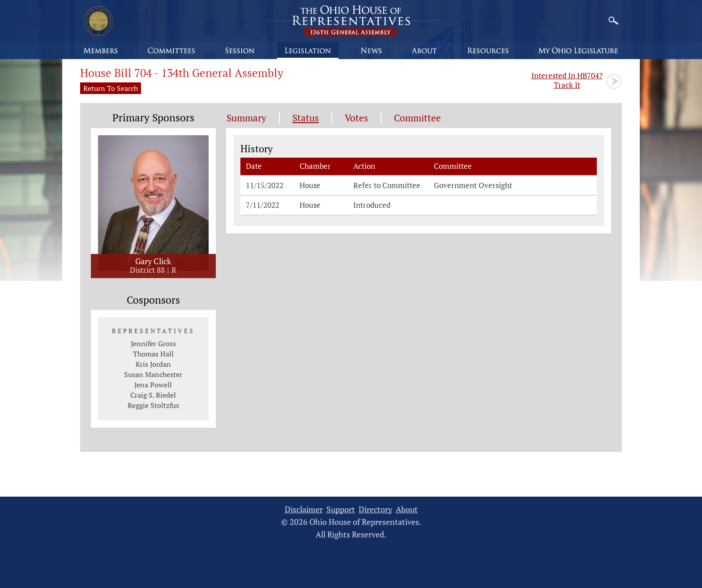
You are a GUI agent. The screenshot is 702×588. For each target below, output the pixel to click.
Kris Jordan (153, 364)
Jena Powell (153, 385)
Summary (246, 118)
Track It (567, 80)
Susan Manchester (153, 374)
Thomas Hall (153, 354)
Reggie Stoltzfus (153, 405)
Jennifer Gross (153, 343)
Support (341, 509)
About (407, 509)
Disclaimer (304, 509)
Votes (356, 118)
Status (306, 118)
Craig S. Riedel (153, 395)
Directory (375, 509)
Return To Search (111, 88)
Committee (417, 118)
